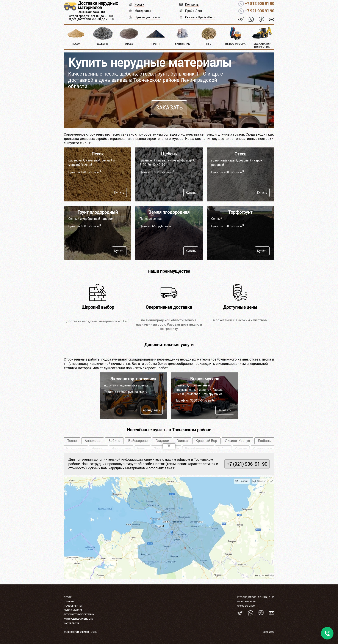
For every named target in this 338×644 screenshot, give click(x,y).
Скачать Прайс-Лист (200, 17)
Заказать (169, 108)
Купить (119, 193)
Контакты (192, 5)
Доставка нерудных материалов (98, 5)
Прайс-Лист (194, 11)
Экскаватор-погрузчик (79, 615)
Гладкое (162, 441)
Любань (264, 441)
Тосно (72, 441)
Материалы (143, 11)
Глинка (182, 441)
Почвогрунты (73, 606)
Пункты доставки (147, 17)
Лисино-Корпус (237, 441)
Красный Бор (206, 441)
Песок (68, 597)
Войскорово (138, 441)
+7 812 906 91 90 (260, 4)
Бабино (114, 441)
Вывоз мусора (73, 610)
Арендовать (152, 410)
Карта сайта (71, 623)
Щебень (69, 602)
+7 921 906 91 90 (260, 11)
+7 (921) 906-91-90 (247, 464)
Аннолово (93, 441)
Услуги (139, 5)
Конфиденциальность (78, 619)
